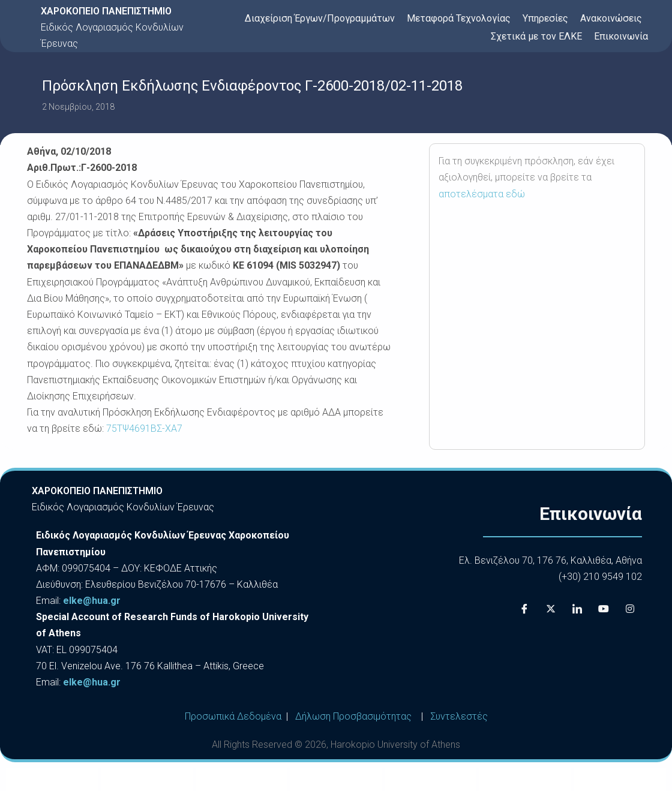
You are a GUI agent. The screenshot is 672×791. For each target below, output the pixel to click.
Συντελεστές (459, 716)
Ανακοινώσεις (611, 18)
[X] (551, 609)
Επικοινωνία (621, 36)
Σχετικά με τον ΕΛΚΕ (536, 36)
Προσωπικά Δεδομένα (233, 716)
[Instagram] (630, 609)
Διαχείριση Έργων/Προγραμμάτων (320, 18)
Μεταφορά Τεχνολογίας (459, 18)
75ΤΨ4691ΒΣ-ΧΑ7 (144, 428)
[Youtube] (604, 609)
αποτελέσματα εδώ (482, 194)
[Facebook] (524, 609)
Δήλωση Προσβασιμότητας (353, 716)
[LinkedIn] (577, 609)
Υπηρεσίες (545, 18)
